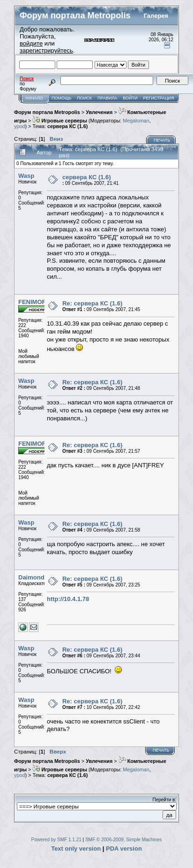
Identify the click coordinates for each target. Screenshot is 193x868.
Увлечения (99, 112)
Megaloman (136, 121)
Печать (162, 140)
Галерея (156, 16)
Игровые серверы (60, 121)
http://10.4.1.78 (68, 599)
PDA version (124, 849)
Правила (107, 98)
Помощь (61, 98)
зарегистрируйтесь (46, 50)
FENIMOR (32, 302)
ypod (19, 126)
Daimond (31, 577)
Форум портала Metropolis (47, 112)
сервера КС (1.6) (67, 126)
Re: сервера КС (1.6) (92, 303)
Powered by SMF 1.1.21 (56, 840)
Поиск (84, 98)
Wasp (26, 176)
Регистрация (159, 98)
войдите (31, 43)
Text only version (76, 849)
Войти (130, 98)
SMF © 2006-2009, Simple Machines (124, 840)
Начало (34, 98)
